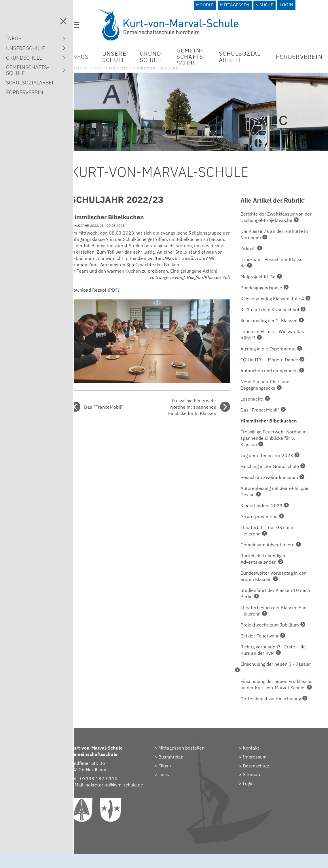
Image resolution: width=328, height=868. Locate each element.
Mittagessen (236, 5)
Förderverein (25, 92)
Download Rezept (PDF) (110, 291)
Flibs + (176, 773)
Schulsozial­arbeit (256, 54)
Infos (95, 54)
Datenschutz (261, 773)
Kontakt (256, 756)
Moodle (205, 5)
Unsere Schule (130, 54)
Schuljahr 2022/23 (126, 66)
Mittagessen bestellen (192, 756)
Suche (268, 5)
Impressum (260, 765)
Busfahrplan (181, 765)
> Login (251, 791)
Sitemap (257, 782)
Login (288, 5)
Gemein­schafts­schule (207, 54)
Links (174, 782)
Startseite (95, 66)
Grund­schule (167, 54)
